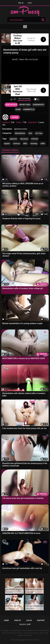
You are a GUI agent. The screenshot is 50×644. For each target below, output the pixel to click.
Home (6, 620)
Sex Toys (39, 133)
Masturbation (20, 133)
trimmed (35, 139)
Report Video (25, 105)
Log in (30, 3)
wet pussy (24, 139)
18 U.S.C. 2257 (25, 624)
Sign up (21, 3)
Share (18, 109)
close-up (17, 144)
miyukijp (15, 117)
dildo (25, 144)
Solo (30, 133)
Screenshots (38, 105)
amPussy (22, 640)
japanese (13, 139)
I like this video (11, 99)
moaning (34, 144)
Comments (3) (29, 109)
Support (41, 620)
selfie (43, 144)
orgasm (7, 144)
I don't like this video (15, 99)
